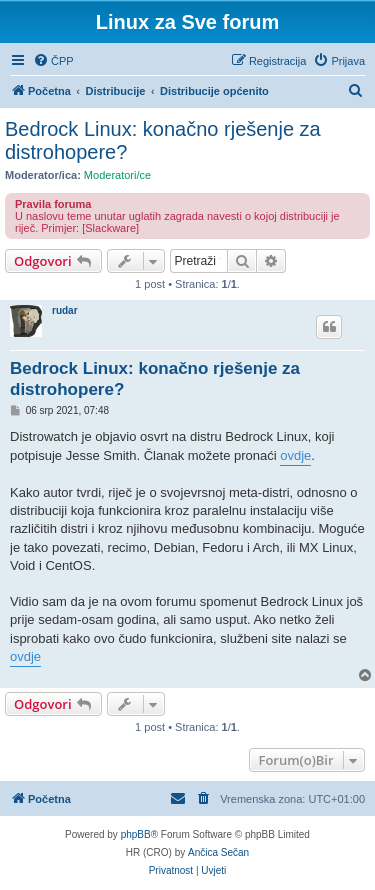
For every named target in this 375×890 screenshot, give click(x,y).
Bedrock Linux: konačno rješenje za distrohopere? (163, 140)
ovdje (295, 455)
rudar (65, 310)
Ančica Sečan (218, 852)
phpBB (136, 834)
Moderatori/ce (117, 175)
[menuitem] (53, 61)
